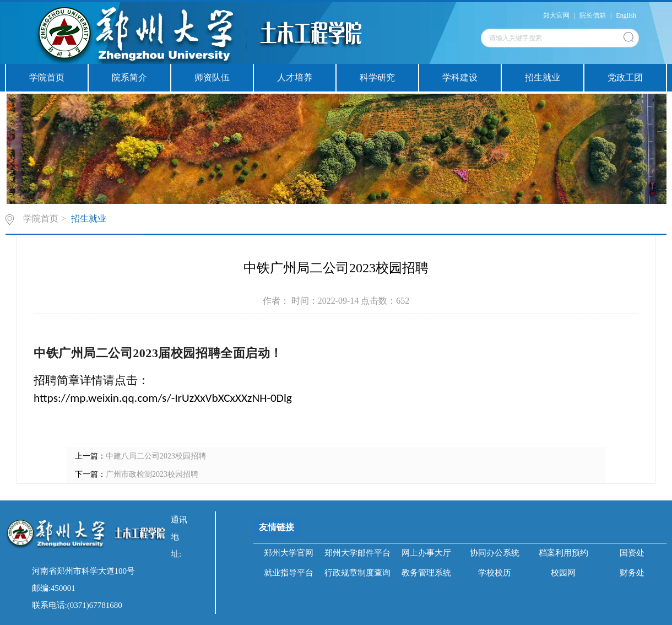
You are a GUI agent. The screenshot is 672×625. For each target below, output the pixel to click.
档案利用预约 (563, 553)
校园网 (563, 573)
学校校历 (495, 573)
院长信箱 (593, 15)
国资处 (632, 553)
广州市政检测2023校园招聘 (152, 474)
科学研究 (377, 77)
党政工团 (625, 77)
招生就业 (543, 77)
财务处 (632, 573)
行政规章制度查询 (357, 573)
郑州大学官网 (289, 553)
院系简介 (129, 77)
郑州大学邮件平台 (357, 553)
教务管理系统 (426, 573)
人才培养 (295, 77)
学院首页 (47, 77)
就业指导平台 (289, 573)
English (626, 15)
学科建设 (460, 77)
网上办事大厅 (426, 553)
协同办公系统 (495, 553)
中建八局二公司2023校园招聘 (156, 456)
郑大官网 (556, 15)
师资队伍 (212, 77)
